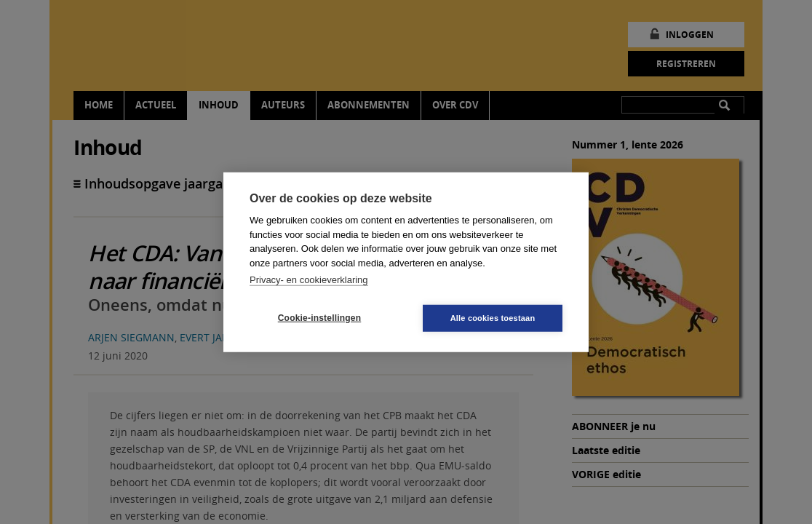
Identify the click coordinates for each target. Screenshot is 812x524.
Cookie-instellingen (319, 318)
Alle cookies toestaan (493, 317)
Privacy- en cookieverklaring (309, 280)
